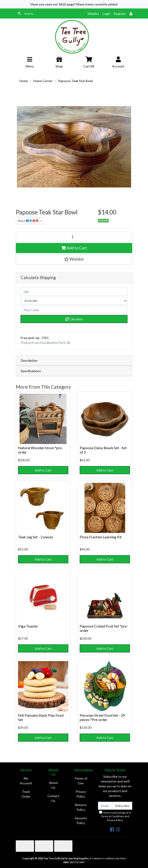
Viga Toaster (28, 626)
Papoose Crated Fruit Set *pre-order (104, 628)
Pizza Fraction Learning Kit (101, 537)
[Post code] (74, 310)
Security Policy (81, 820)
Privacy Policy (81, 794)
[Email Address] (105, 806)
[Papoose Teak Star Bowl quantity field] (74, 237)
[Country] (74, 301)
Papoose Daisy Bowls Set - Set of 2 (103, 450)
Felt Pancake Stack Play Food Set (41, 717)
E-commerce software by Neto (108, 858)
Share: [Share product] (28, 221)
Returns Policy (81, 807)
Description (29, 360)
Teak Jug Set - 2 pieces (36, 537)
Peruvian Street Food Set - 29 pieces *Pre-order (102, 717)
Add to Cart (74, 248)
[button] (74, 259)
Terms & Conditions (113, 816)
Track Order (26, 794)
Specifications (31, 371)
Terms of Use (81, 781)
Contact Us (53, 798)
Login (106, 14)
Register (120, 14)
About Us (53, 785)
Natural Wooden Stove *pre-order (40, 450)
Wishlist (93, 14)
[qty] (74, 292)
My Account (26, 781)
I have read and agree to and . (115, 816)
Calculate (74, 319)
